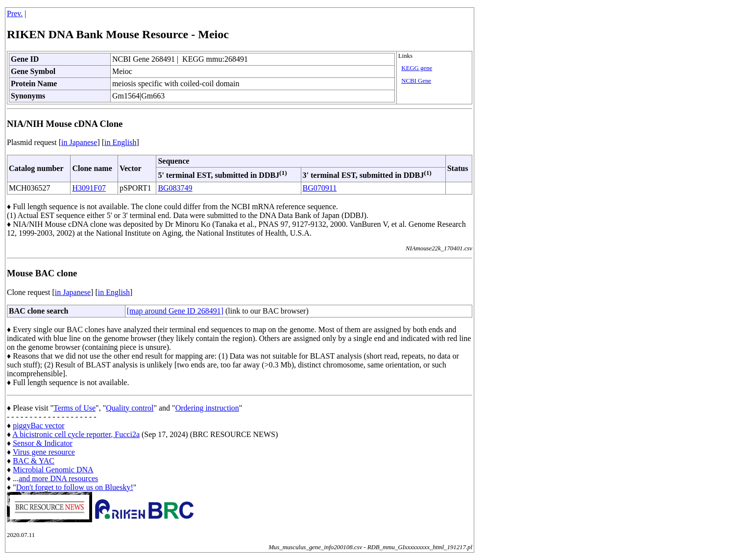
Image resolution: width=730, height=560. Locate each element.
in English (120, 142)
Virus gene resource (44, 452)
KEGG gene (417, 68)
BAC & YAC (34, 461)
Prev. (15, 13)
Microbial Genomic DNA (53, 470)
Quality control (130, 408)
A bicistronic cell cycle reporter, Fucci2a (76, 434)
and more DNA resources (58, 478)
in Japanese (79, 142)
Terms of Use (74, 408)
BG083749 (175, 188)
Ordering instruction (207, 408)
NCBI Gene (416, 81)
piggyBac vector (38, 426)
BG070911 (320, 188)
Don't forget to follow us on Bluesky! (75, 487)
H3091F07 (89, 188)
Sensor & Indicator (43, 443)
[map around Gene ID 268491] (175, 311)
